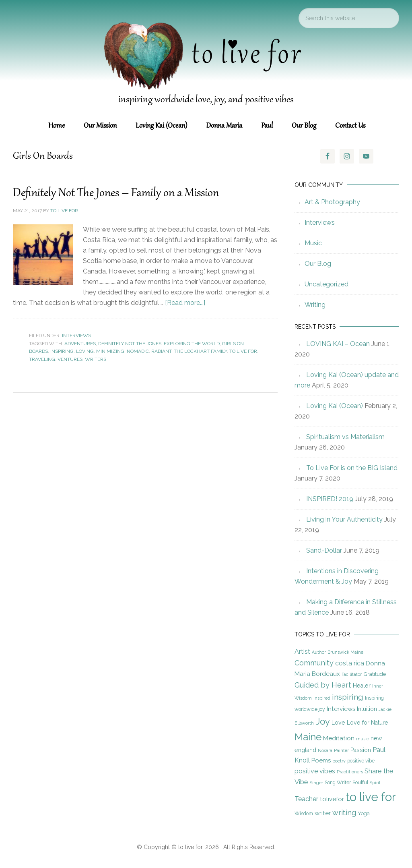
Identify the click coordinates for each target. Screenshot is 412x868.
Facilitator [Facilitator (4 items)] (352, 674)
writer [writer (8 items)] (323, 813)
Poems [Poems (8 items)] (321, 760)
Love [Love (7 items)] (338, 723)
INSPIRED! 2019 (330, 499)
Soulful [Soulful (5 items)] (360, 783)
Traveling (42, 359)
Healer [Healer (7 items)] (362, 686)
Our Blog (318, 264)
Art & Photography (332, 202)
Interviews (76, 336)
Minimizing (110, 351)
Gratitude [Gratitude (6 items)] (375, 674)
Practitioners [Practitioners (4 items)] (350, 772)
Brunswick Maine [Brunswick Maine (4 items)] (345, 652)
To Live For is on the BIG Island (352, 468)
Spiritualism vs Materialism (345, 437)
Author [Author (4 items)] (319, 652)
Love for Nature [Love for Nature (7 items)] (368, 723)
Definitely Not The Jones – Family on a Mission (116, 193)
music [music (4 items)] (363, 739)
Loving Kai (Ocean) (335, 406)
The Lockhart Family (200, 351)
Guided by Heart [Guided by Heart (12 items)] (323, 685)
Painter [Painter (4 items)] (341, 750)
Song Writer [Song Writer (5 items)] (338, 783)
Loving (85, 351)
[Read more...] (185, 303)
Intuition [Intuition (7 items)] (367, 709)
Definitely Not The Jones (130, 344)
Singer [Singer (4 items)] (316, 783)
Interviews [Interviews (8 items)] (341, 709)
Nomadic (138, 351)
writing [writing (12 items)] (344, 813)
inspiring (62, 351)
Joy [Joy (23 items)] (323, 721)
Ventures (70, 359)
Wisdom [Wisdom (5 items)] (304, 814)
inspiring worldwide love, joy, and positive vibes (206, 100)
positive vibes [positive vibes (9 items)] (315, 771)
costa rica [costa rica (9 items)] (350, 663)
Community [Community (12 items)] (314, 663)
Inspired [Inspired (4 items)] (322, 698)
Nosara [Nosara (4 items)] (325, 750)
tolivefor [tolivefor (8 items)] (332, 799)
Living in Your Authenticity (344, 519)
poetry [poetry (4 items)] (339, 761)
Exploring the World (192, 344)
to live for (243, 351)
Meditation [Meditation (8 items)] (339, 738)
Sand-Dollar (324, 550)
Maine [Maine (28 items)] (308, 737)
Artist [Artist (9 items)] (302, 652)
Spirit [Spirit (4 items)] (375, 783)
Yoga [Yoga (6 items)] (364, 813)
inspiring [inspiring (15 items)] (348, 697)
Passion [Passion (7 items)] (361, 750)
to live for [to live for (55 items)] (371, 797)
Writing (315, 305)
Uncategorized (327, 284)
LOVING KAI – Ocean (338, 344)
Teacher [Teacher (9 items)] (306, 799)
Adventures (80, 344)
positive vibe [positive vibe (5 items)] (361, 761)
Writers (96, 359)
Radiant (161, 351)
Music (313, 243)
